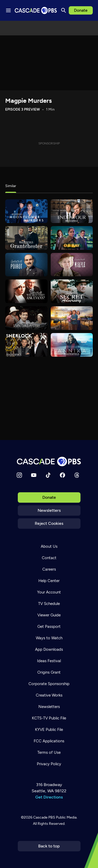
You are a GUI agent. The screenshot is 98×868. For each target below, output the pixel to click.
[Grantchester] (26, 238)
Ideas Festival (49, 661)
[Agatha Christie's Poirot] (26, 265)
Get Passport (49, 627)
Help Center (49, 581)
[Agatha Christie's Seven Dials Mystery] (26, 318)
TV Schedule (49, 604)
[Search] (64, 10)
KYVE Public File (49, 730)
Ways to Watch (49, 638)
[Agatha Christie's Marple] (72, 265)
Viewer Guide (49, 615)
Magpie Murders (28, 101)
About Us (49, 546)
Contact (49, 558)
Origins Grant (49, 672)
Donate (81, 10)
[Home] (49, 461)
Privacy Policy (49, 764)
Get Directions (49, 797)
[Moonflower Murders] (26, 211)
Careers (49, 569)
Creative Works (49, 695)
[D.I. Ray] (72, 238)
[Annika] (72, 345)
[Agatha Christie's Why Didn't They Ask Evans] (26, 291)
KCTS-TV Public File (49, 718)
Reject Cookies (49, 523)
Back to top (49, 846)
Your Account (49, 592)
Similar (11, 186)
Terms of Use (49, 752)
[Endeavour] (72, 211)
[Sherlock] (26, 345)
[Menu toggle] (8, 10)
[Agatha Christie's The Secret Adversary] (72, 291)
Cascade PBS (44, 817)
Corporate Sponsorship (49, 684)
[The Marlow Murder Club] (72, 318)
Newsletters (49, 510)
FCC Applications (49, 741)
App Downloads (49, 649)
